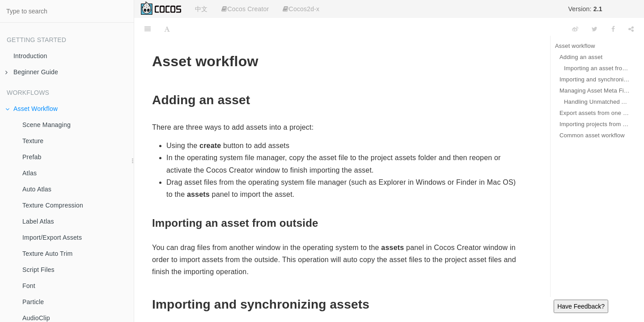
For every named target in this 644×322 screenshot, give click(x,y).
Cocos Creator (245, 9)
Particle (33, 302)
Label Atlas (38, 221)
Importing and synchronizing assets (595, 79)
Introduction (30, 56)
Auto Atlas (37, 189)
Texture (33, 141)
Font (29, 286)
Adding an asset (581, 57)
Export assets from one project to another (595, 113)
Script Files (38, 270)
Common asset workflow (592, 135)
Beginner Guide (32, 72)
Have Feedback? (581, 306)
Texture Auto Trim (47, 254)
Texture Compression (53, 205)
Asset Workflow (32, 109)
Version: (585, 9)
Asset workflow (575, 46)
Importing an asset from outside (597, 68)
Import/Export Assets (52, 237)
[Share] (631, 29)
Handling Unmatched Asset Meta (597, 102)
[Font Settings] (167, 29)
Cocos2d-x (301, 9)
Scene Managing (47, 125)
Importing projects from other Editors (595, 124)
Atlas (30, 173)
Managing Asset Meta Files (595, 91)
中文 (201, 9)
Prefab (32, 157)
